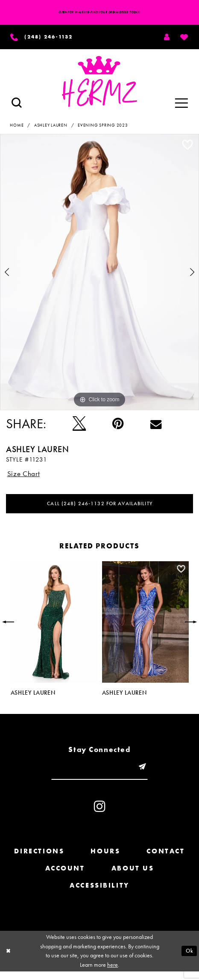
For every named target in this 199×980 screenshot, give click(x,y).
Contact (165, 860)
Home (17, 128)
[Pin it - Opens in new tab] (118, 426)
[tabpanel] (99, 275)
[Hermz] (100, 84)
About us (133, 877)
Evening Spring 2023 (103, 128)
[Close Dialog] (9, 960)
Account (65, 877)
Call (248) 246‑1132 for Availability (100, 509)
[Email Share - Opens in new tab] (156, 426)
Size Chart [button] (25, 477)
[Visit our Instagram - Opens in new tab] (100, 815)
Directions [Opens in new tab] (39, 860)
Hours (105, 860)
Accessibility (99, 894)
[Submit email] (147, 774)
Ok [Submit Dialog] (189, 959)
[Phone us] (46, 38)
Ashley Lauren (51, 128)
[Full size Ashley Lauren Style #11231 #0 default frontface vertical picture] (99, 275)
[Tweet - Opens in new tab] (79, 426)
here (113, 973)
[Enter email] (100, 774)
